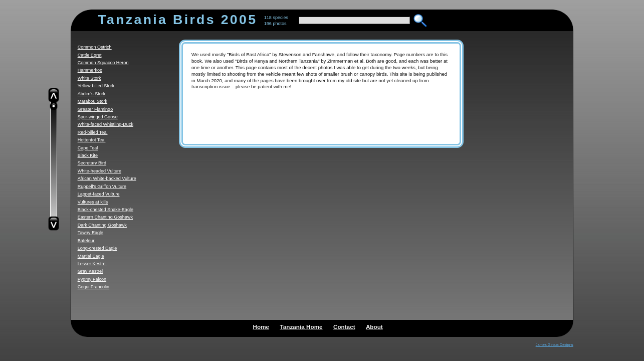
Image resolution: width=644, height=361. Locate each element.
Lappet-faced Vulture (99, 194)
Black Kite (88, 155)
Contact (344, 326)
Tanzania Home (301, 326)
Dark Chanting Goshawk (102, 225)
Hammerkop (90, 70)
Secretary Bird (92, 163)
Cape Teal (88, 148)
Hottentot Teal (92, 140)
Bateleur (86, 241)
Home (261, 326)
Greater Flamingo (95, 109)
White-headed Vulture (99, 171)
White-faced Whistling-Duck (105, 124)
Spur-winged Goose (98, 117)
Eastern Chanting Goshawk (105, 217)
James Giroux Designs (555, 345)
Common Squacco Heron (103, 63)
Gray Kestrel (90, 271)
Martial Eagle (91, 256)
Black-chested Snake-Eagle (105, 210)
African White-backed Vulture (107, 178)
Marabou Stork (92, 101)
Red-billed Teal (93, 132)
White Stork (89, 78)
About (374, 326)
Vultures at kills (93, 202)
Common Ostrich (95, 47)
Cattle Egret (90, 55)
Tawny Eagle (90, 233)
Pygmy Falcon (92, 279)
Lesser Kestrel (92, 264)
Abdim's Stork (92, 94)
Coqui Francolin (93, 287)
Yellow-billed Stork (96, 86)
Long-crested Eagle (97, 248)
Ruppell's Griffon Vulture (102, 187)
